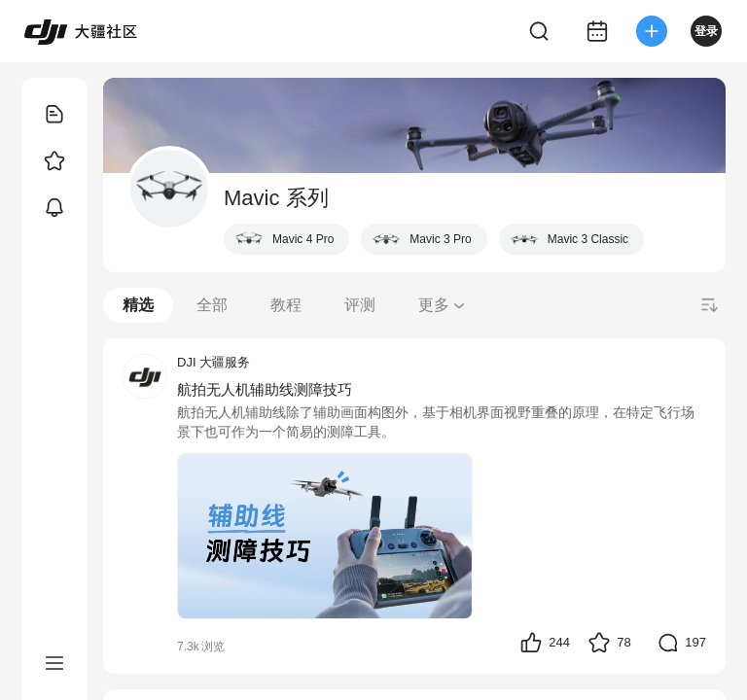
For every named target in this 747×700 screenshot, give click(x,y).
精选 (138, 305)
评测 (360, 305)
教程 (286, 305)
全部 (212, 305)
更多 (443, 305)
